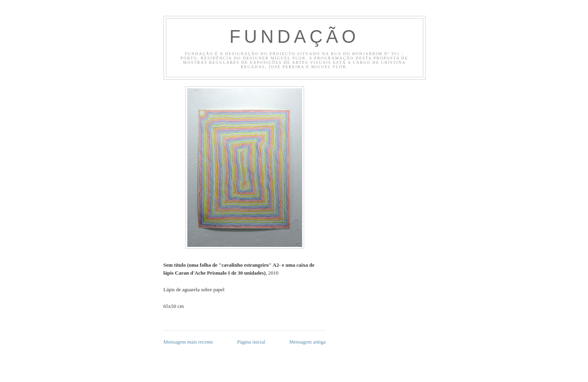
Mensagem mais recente (188, 342)
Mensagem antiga (307, 342)
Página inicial (251, 342)
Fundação (294, 37)
